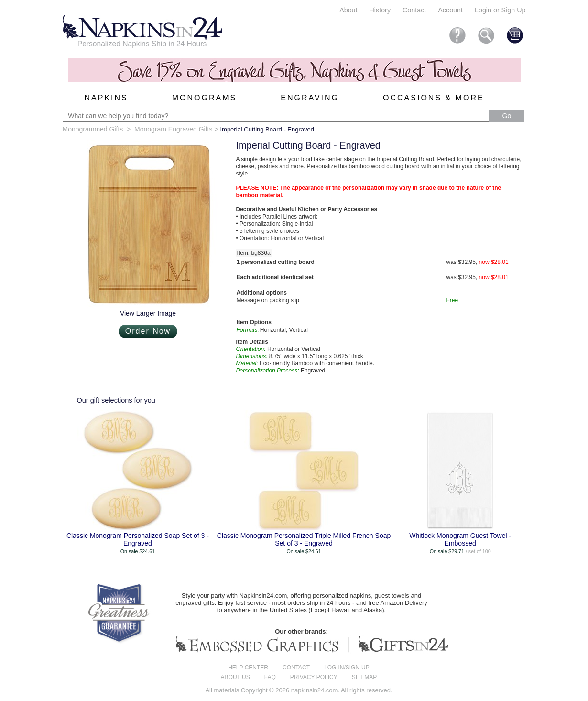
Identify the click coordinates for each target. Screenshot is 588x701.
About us (235, 677)
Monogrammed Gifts (93, 129)
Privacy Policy (314, 677)
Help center (248, 668)
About (348, 10)
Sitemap (365, 677)
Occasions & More (434, 98)
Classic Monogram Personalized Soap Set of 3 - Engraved (138, 539)
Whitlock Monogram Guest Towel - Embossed (460, 539)
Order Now (148, 331)
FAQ (270, 677)
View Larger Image (148, 313)
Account (450, 10)
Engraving (310, 98)
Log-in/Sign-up (347, 668)
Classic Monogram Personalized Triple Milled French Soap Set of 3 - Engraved (304, 539)
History (380, 10)
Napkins (106, 98)
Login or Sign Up (500, 10)
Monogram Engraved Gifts (173, 129)
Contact (414, 10)
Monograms (204, 98)
